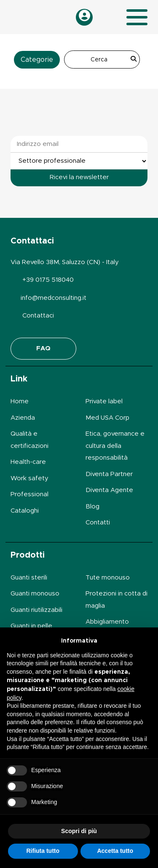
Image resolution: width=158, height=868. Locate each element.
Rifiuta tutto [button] (43, 851)
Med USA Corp (107, 418)
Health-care (28, 462)
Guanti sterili (29, 578)
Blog (92, 507)
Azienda (23, 418)
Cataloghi (25, 511)
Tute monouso (108, 578)
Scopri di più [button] (79, 831)
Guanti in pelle (31, 626)
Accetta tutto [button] (115, 851)
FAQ (43, 348)
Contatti (98, 523)
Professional (29, 494)
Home (20, 401)
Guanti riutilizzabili (36, 610)
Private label (104, 401)
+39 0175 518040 (48, 280)
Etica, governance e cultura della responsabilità (115, 446)
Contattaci (38, 316)
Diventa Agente (109, 490)
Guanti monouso (35, 594)
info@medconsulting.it (54, 298)
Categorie (37, 60)
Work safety (29, 478)
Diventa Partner (109, 474)
